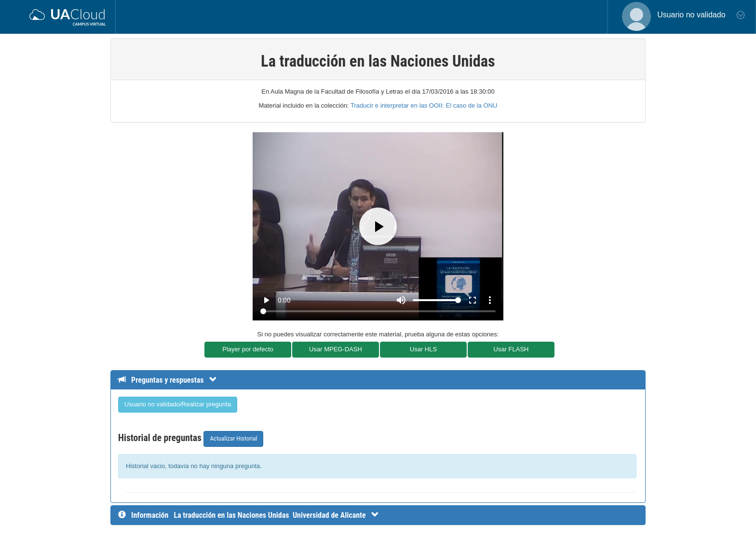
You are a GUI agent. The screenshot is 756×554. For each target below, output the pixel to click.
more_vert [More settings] (490, 300)
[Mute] (401, 300)
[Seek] (378, 311)
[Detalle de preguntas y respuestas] (172, 380)
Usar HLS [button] (423, 349)
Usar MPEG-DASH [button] (336, 349)
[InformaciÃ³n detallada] (276, 515)
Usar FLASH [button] (511, 349)
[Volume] (437, 300)
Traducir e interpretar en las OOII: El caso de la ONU (424, 105)
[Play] (378, 226)
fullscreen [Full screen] (472, 300)
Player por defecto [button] (248, 349)
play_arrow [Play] (266, 300)
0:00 (284, 300)
